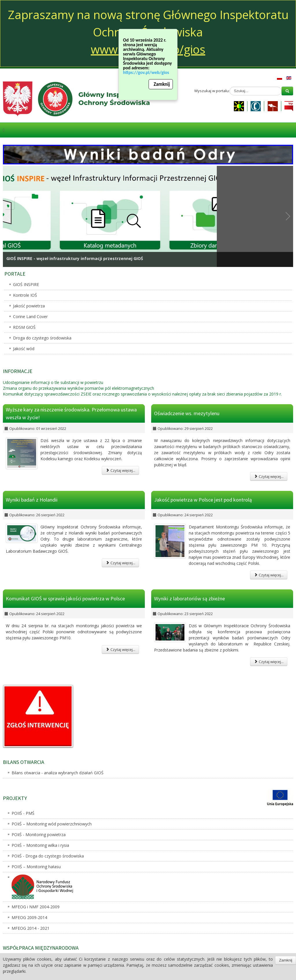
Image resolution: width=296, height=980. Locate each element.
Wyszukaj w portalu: (212, 91)
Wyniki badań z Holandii (32, 500)
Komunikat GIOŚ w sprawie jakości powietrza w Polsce (65, 598)
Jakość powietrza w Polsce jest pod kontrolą (203, 500)
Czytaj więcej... (120, 470)
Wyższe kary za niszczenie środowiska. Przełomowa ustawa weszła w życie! (71, 413)
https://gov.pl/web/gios (148, 75)
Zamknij (162, 87)
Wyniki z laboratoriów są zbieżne (189, 598)
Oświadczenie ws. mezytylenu (187, 413)
